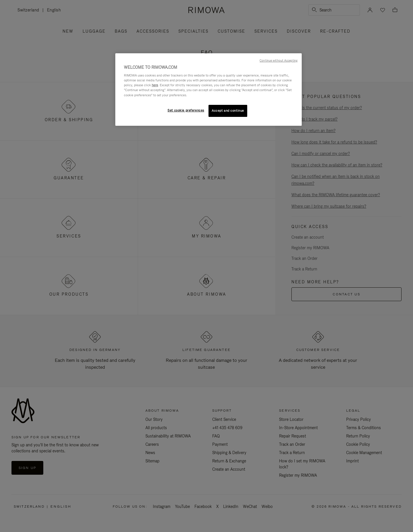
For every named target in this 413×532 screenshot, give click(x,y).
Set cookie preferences (186, 110)
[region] (209, 90)
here (155, 85)
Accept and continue (228, 111)
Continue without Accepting (278, 60)
